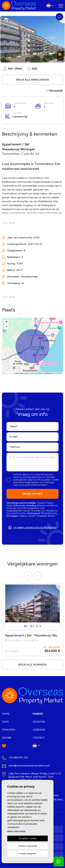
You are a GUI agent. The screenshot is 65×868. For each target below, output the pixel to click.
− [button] (6, 327)
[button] (32, 69)
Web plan (57, 799)
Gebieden (39, 730)
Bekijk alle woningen (33, 665)
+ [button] (6, 322)
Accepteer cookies (28, 838)
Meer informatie (16, 831)
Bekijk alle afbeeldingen (32, 80)
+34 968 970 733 (18, 758)
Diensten (39, 722)
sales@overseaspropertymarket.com (29, 766)
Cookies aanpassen (28, 846)
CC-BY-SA (58, 373)
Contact (39, 738)
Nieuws (7, 738)
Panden (38, 714)
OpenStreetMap (36, 373)
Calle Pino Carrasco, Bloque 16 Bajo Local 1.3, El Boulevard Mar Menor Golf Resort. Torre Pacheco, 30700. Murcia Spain (35, 777)
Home (6, 714)
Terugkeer (54, 91)
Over (5, 722)
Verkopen (9, 730)
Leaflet (16, 373)
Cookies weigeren (28, 854)
